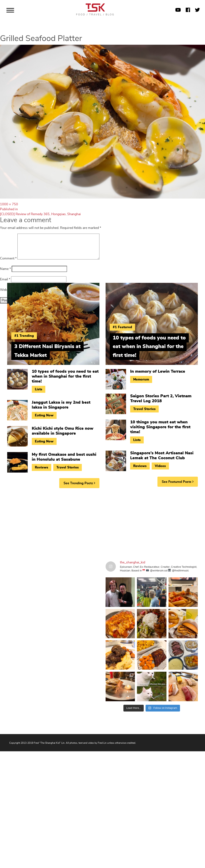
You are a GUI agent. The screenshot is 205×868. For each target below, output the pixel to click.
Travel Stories (68, 467)
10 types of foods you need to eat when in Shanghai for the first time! (65, 376)
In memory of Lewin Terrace (158, 371)
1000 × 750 (9, 204)
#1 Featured (122, 327)
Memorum (141, 379)
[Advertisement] (78, 523)
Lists (39, 389)
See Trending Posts (79, 483)
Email (5, 279)
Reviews (42, 467)
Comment (8, 258)
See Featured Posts (178, 482)
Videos (160, 466)
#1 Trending (24, 336)
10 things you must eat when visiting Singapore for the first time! (160, 427)
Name (5, 269)
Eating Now (44, 415)
